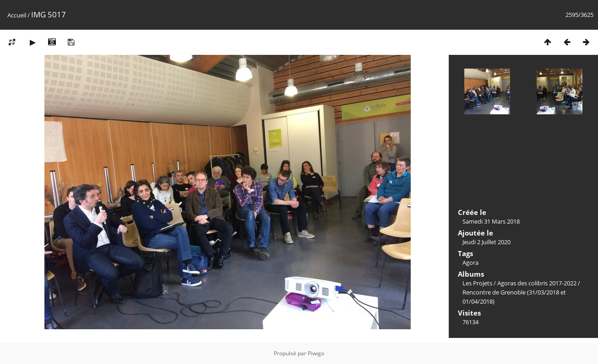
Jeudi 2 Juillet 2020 (487, 242)
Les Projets (477, 283)
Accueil (17, 15)
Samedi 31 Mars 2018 (491, 221)
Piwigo (316, 353)
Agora (470, 262)
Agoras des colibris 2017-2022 (537, 283)
